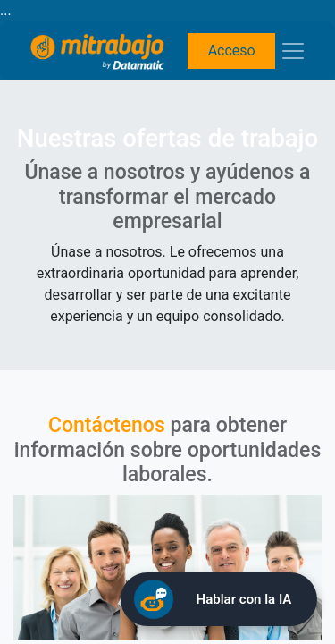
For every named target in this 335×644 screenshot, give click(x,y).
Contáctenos (107, 425)
